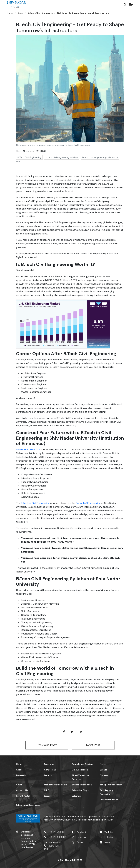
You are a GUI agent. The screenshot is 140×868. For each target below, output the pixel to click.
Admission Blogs (80, 791)
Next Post (93, 745)
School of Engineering (88, 503)
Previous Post (47, 745)
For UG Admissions (53, 843)
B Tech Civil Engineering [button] (29, 157)
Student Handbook (82, 785)
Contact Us (22, 791)
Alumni (20, 785)
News (103, 764)
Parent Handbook (109, 800)
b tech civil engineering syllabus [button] (62, 157)
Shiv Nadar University (28, 449)
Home (10, 13)
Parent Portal (23, 796)
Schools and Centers (83, 764)
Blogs (20, 13)
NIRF (46, 791)
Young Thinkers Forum (111, 785)
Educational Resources (28, 806)
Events (103, 770)
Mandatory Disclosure (55, 785)
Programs (49, 764)
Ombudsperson (80, 770)
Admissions (50, 770)
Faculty (48, 776)
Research (21, 776)
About (19, 770)
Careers (104, 776)
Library (48, 796)
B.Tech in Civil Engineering (35, 503)
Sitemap (76, 796)
